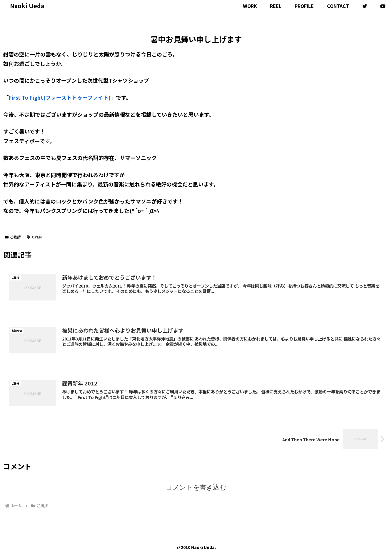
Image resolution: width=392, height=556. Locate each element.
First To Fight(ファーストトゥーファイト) (60, 97)
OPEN (34, 237)
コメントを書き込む (196, 487)
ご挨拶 (13, 237)
